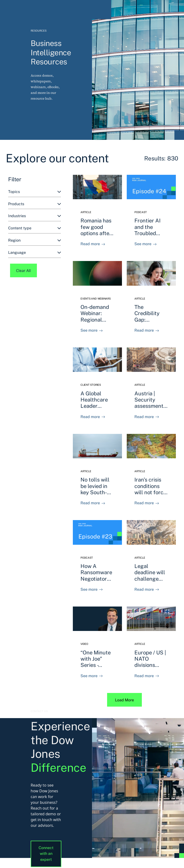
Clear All (23, 271)
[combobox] (34, 192)
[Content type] (34, 228)
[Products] (34, 204)
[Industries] (34, 216)
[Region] (34, 241)
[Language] (34, 253)
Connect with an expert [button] (46, 854)
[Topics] (34, 192)
